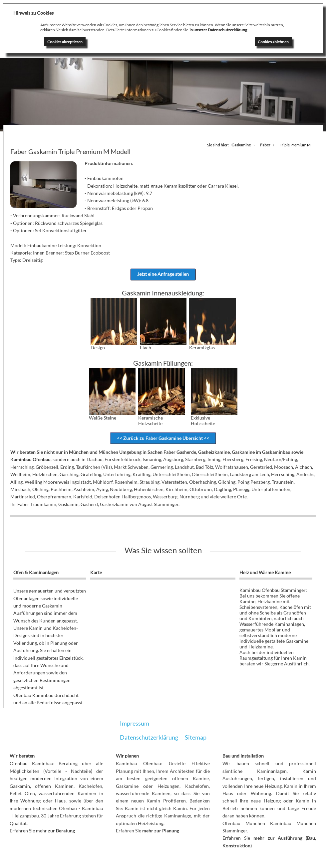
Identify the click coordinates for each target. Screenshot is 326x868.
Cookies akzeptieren (65, 42)
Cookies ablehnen (273, 42)
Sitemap (196, 738)
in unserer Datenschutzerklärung (218, 30)
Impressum (135, 724)
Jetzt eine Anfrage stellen (163, 274)
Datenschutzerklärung (149, 738)
